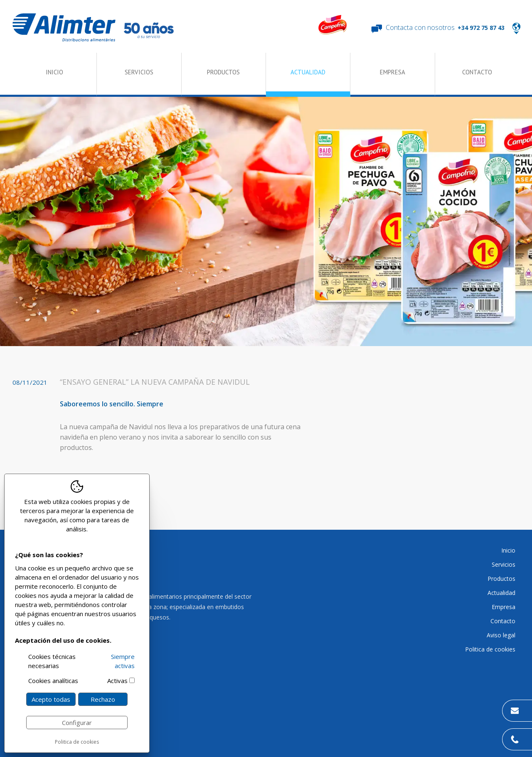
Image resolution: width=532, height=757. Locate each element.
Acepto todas (51, 699)
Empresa (393, 72)
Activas (117, 681)
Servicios (139, 72)
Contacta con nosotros (420, 27)
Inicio (54, 72)
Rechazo (103, 699)
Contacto (477, 72)
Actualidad (308, 72)
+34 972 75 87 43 (481, 28)
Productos (223, 72)
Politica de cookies (77, 742)
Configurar (77, 723)
